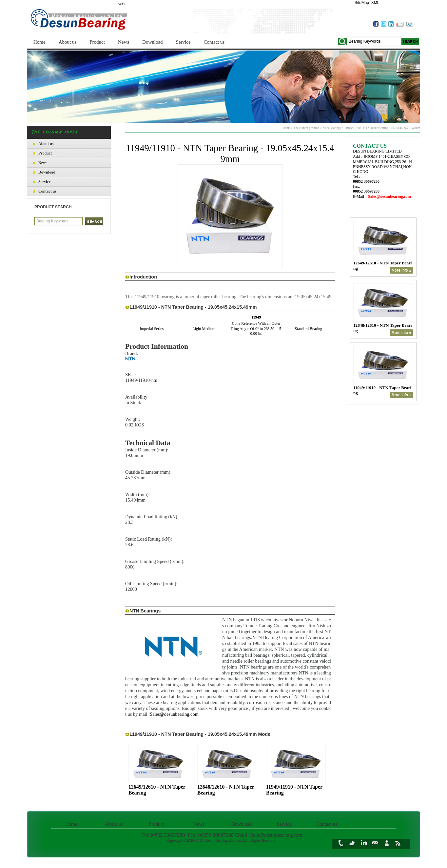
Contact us (214, 42)
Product (97, 42)
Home (39, 42)
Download (153, 42)
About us (68, 42)
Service (183, 42)
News (124, 42)
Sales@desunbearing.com (174, 714)
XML (375, 3)
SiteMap (362, 3)
